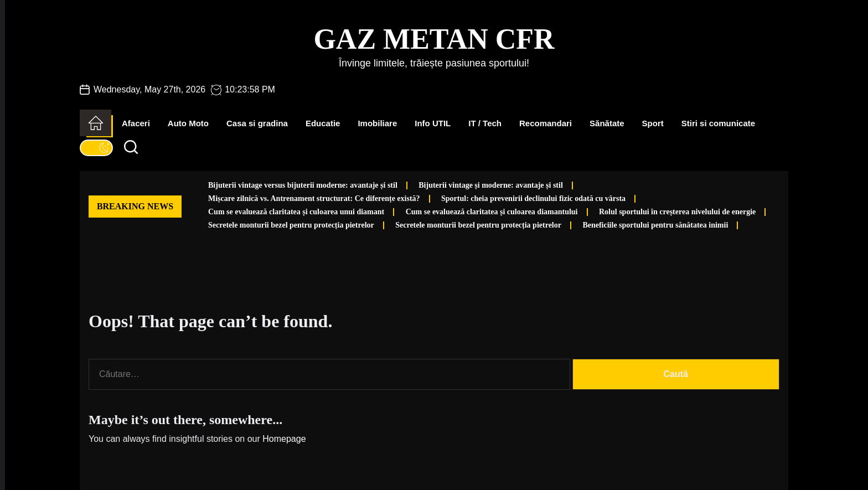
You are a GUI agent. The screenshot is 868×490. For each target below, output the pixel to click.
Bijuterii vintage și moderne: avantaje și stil (491, 185)
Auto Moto (188, 123)
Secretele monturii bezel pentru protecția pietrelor (291, 225)
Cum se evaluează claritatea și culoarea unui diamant (296, 212)
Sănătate (607, 123)
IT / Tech (485, 123)
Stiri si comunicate (718, 123)
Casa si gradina (257, 123)
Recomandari (546, 123)
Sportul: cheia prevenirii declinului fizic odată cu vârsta (533, 198)
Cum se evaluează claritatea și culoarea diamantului (492, 212)
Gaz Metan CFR (434, 39)
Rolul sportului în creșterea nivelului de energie (677, 212)
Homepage (284, 439)
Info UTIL (433, 123)
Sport (653, 123)
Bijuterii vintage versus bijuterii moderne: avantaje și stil (303, 185)
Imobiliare (377, 123)
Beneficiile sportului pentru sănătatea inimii (655, 225)
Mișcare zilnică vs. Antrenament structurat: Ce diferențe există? (314, 198)
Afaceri (136, 123)
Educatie (323, 123)
